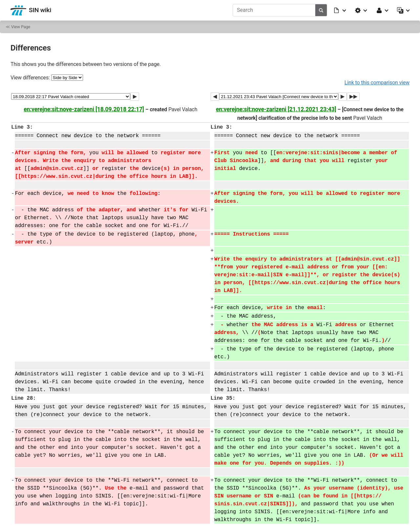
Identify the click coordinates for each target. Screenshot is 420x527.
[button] (340, 10)
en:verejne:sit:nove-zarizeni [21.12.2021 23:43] (276, 109)
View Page (21, 27)
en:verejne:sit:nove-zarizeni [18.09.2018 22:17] (84, 109)
